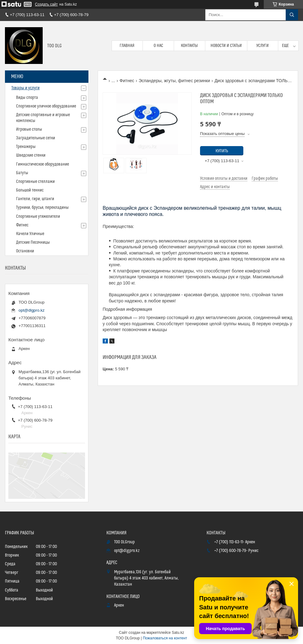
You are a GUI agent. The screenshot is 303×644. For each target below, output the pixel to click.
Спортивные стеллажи (35, 182)
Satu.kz (178, 633)
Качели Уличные (30, 234)
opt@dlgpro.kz (32, 310)
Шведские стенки (31, 155)
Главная (127, 46)
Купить (222, 151)
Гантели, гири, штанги (35, 199)
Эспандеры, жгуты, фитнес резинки (174, 81)
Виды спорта (27, 98)
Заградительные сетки (36, 138)
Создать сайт (46, 4)
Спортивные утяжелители (38, 217)
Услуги (262, 46)
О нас (158, 46)
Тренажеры (26, 147)
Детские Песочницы (33, 242)
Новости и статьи (226, 46)
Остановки (25, 251)
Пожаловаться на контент (165, 638)
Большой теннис (30, 190)
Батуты (22, 173)
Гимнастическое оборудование (43, 164)
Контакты (189, 46)
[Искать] (292, 15)
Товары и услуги (26, 88)
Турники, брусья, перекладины (42, 208)
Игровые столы (29, 129)
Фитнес (127, 81)
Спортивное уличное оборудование (46, 106)
